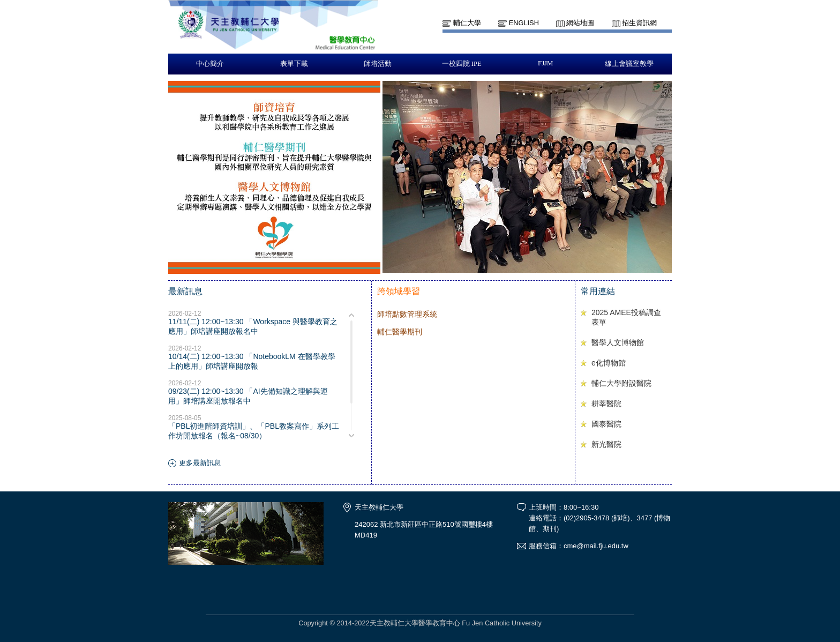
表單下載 (294, 64)
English (524, 23)
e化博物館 (609, 363)
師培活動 (378, 64)
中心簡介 (210, 64)
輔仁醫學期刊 (400, 332)
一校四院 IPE (462, 64)
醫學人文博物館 (618, 342)
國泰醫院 (606, 424)
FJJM (545, 63)
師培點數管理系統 (407, 314)
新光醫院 (606, 444)
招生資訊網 (639, 23)
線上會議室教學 (629, 64)
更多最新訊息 (200, 463)
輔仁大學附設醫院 (621, 383)
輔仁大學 (467, 23)
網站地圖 (580, 23)
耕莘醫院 (606, 404)
